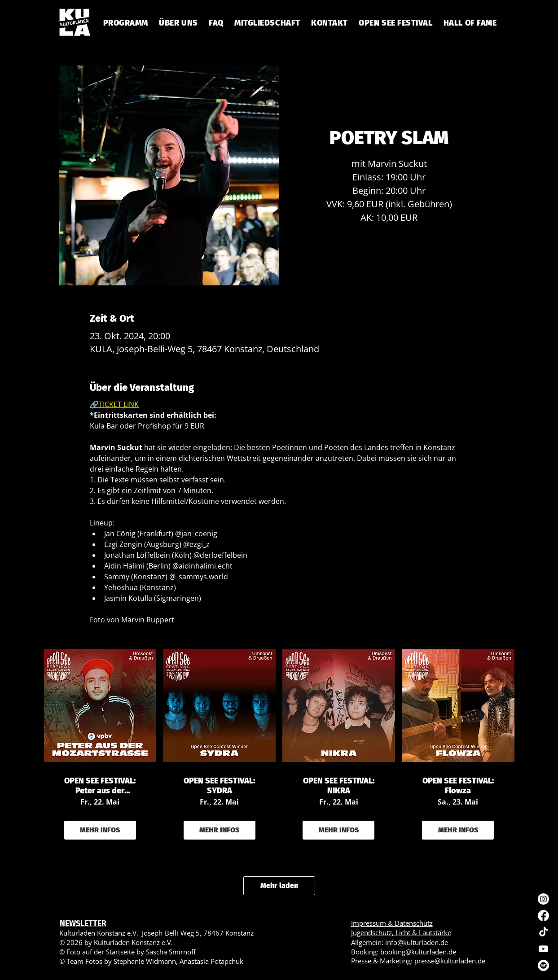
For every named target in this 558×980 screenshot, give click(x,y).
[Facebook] (543, 916)
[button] (216, 23)
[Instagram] (543, 899)
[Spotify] (543, 965)
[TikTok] (543, 932)
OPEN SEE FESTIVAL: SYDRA (219, 786)
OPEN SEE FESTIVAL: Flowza (458, 786)
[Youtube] (543, 949)
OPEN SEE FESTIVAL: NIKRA (339, 786)
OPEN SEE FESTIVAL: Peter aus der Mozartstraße (100, 786)
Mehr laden (279, 886)
